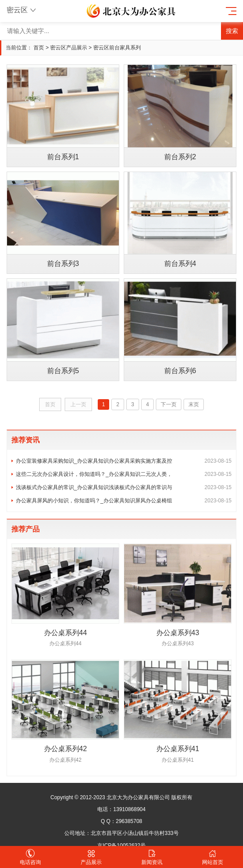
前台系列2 (180, 157)
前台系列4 (180, 264)
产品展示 (91, 857)
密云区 (22, 10)
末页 (194, 404)
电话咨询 (30, 857)
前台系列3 (63, 264)
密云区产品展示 (69, 48)
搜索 (232, 31)
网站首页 (213, 857)
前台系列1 (63, 157)
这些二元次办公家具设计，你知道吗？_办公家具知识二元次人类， (124, 474)
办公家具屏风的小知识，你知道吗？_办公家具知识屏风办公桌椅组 (124, 501)
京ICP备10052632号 (121, 846)
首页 (39, 48)
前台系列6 (180, 371)
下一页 (169, 404)
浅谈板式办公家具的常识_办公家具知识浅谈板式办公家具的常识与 (124, 487)
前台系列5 (63, 371)
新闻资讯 (152, 857)
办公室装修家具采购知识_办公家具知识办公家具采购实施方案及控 (124, 461)
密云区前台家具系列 (117, 48)
